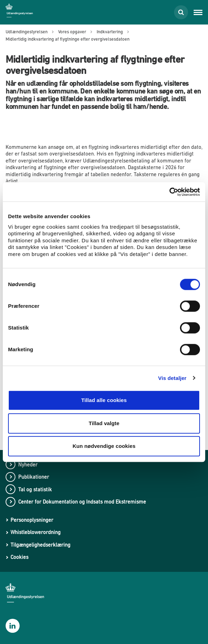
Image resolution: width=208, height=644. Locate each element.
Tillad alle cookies (104, 400)
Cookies (19, 557)
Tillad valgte (104, 423)
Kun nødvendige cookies (104, 446)
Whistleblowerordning (36, 532)
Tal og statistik (35, 489)
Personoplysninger (32, 520)
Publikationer (34, 477)
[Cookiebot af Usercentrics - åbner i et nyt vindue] (169, 192)
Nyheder (28, 465)
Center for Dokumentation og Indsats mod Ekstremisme (82, 502)
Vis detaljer (172, 378)
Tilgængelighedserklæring (40, 545)
